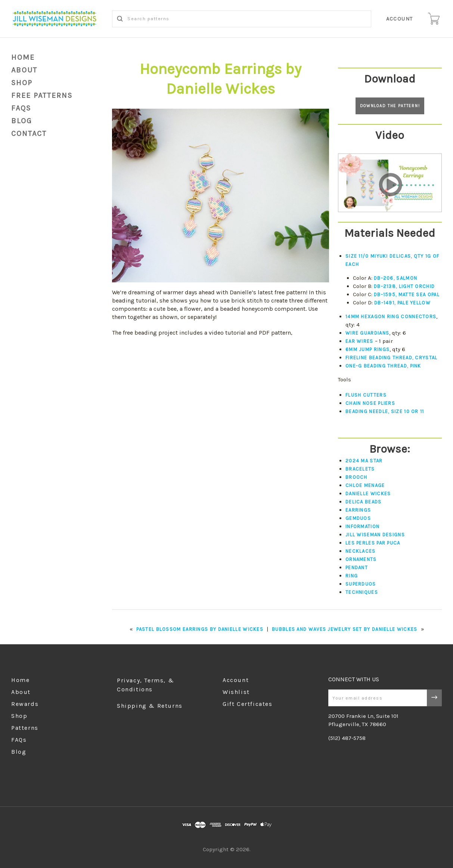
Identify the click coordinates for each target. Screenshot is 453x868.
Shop (22, 83)
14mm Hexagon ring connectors (391, 317)
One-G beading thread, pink (383, 366)
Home (23, 57)
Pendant (357, 568)
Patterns (25, 728)
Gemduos (358, 518)
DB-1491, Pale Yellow (402, 303)
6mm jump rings (367, 349)
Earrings (358, 510)
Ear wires (359, 341)
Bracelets (360, 469)
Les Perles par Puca (373, 543)
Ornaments (361, 559)
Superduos (361, 584)
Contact (29, 134)
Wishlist (236, 692)
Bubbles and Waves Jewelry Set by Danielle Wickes (345, 629)
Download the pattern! (390, 106)
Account (400, 19)
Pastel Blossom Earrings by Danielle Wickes (200, 629)
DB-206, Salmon (395, 278)
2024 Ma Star (364, 461)
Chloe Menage (365, 485)
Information (362, 526)
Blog (19, 752)
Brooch (356, 477)
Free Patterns (42, 95)
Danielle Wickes (368, 494)
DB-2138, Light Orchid (404, 286)
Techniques (362, 592)
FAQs (21, 108)
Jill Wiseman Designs (375, 535)
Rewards (25, 704)
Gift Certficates (248, 704)
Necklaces (361, 551)
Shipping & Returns (150, 706)
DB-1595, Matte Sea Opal (407, 294)
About (24, 70)
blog (22, 121)
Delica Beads (364, 502)
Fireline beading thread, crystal (392, 358)
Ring (352, 576)
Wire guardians (367, 333)
